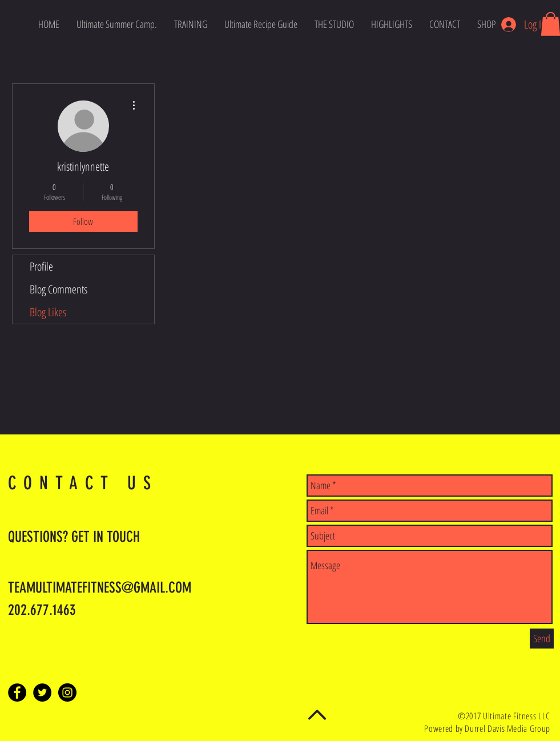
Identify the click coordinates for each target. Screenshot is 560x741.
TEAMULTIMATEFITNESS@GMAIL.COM (100, 588)
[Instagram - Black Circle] (67, 692)
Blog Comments (59, 289)
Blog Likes (48, 312)
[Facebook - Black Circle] (17, 692)
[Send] (542, 639)
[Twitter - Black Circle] (42, 692)
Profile (41, 266)
